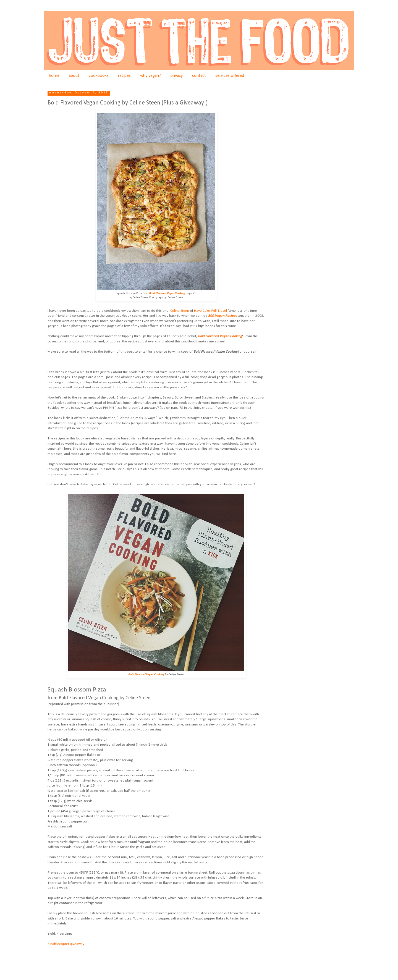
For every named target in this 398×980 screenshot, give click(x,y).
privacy (177, 76)
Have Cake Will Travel (210, 311)
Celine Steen (180, 311)
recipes (124, 76)
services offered (230, 76)
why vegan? (151, 76)
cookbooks (99, 76)
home (54, 76)
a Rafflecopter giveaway (66, 944)
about (74, 76)
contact (199, 76)
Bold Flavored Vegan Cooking (220, 336)
